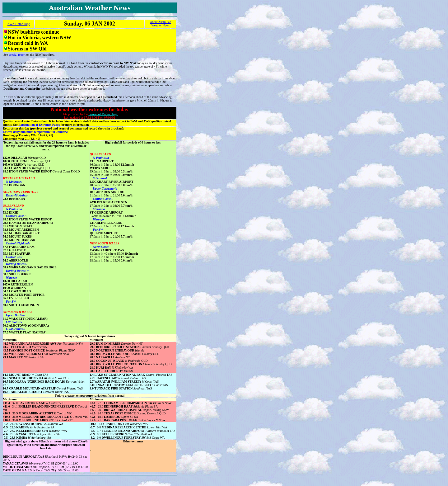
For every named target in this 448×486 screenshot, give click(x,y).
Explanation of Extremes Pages (39, 125)
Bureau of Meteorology (103, 114)
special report (17, 55)
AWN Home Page (19, 24)
